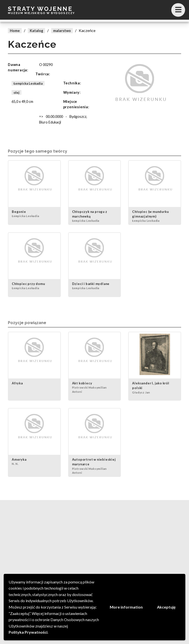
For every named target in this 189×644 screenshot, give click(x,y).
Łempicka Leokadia (28, 83)
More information (126, 607)
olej (16, 93)
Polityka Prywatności (28, 632)
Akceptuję (166, 607)
